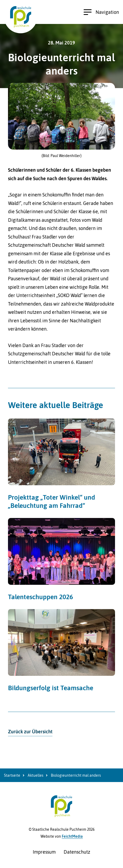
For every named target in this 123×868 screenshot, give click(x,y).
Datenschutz (77, 852)
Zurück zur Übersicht (30, 732)
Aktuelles (36, 775)
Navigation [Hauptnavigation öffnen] (101, 12)
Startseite (12, 775)
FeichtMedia (72, 836)
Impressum (44, 852)
